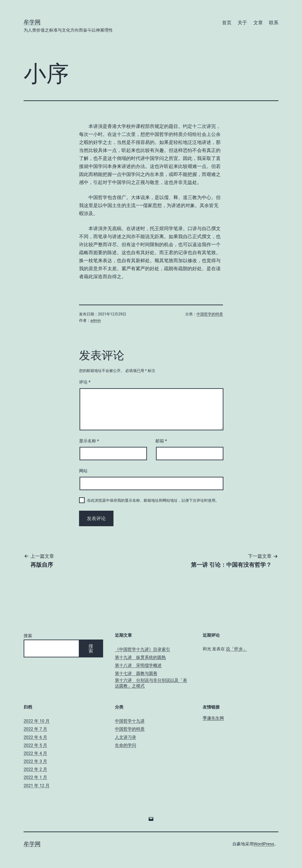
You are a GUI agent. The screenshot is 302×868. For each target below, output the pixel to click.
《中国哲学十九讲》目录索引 (143, 649)
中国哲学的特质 (210, 314)
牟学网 (32, 22)
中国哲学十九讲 (130, 721)
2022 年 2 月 (35, 769)
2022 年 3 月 (35, 761)
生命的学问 (126, 745)
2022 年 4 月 (35, 753)
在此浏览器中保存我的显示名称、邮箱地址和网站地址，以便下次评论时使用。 (153, 500)
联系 (274, 23)
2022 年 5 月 (35, 745)
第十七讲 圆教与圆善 (136, 673)
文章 (258, 23)
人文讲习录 (126, 737)
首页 (227, 23)
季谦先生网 (213, 718)
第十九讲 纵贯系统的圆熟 (140, 657)
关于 (242, 23)
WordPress (264, 844)
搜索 (28, 636)
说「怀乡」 (236, 649)
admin (96, 320)
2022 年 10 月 (37, 721)
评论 (85, 382)
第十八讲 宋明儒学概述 (138, 665)
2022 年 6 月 (35, 737)
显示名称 (89, 441)
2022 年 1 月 (35, 777)
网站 (83, 471)
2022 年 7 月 (35, 729)
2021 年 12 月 (37, 785)
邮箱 (161, 441)
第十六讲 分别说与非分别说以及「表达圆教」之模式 (151, 683)
